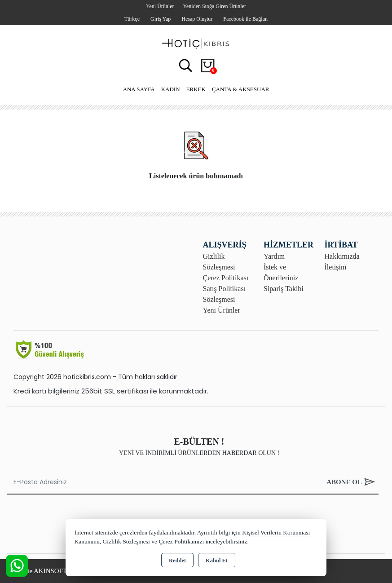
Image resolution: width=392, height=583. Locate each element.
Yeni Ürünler (222, 310)
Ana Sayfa (139, 89)
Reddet (177, 561)
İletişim (336, 267)
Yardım (274, 256)
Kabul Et (217, 561)
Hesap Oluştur (197, 19)
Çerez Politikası (226, 278)
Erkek (196, 89)
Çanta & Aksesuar (241, 89)
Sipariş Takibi (284, 289)
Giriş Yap (161, 19)
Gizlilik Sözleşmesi (126, 541)
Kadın (171, 89)
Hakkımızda (342, 256)
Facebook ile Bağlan (245, 19)
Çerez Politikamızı (181, 541)
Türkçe (132, 19)
